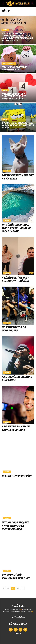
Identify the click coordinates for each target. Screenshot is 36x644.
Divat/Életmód (9, 63)
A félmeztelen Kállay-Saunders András (16, 428)
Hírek (5, 30)
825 (8, 588)
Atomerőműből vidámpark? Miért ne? (16, 577)
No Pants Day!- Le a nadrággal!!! (14, 329)
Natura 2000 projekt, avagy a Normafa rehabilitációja (16, 526)
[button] (33, 4)
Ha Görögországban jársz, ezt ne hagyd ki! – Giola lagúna (17, 228)
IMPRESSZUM (18, 617)
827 (18, 588)
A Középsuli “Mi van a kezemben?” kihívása (16, 279)
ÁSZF (18, 633)
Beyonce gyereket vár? (17, 476)
